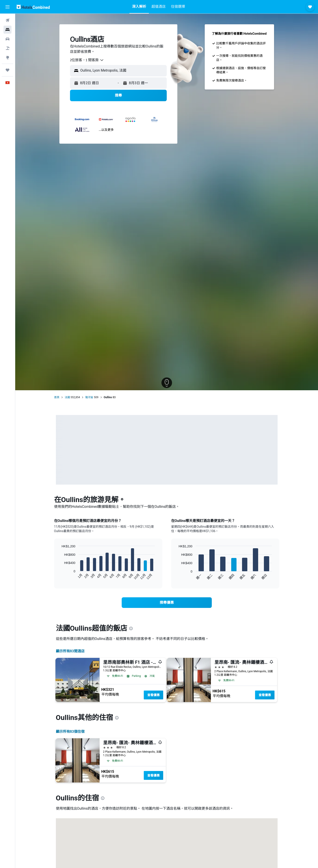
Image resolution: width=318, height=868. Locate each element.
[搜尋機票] (8, 20)
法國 (67, 397)
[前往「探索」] (8, 57)
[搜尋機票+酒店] (8, 48)
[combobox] (87, 60)
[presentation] (131, 628)
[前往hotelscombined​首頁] (33, 7)
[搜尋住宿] (8, 30)
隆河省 (89, 397)
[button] (8, 7)
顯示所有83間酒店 (70, 651)
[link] (167, 603)
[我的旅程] (8, 70)
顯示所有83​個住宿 (70, 732)
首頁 (57, 397)
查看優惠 (153, 695)
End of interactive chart (60, 576)
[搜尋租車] (8, 39)
